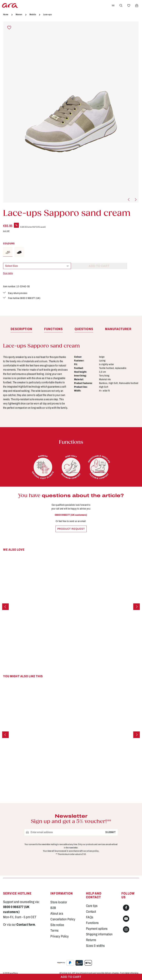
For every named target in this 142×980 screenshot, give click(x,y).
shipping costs (86, 973)
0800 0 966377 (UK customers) (71, 516)
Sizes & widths (95, 946)
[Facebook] (126, 908)
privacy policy (93, 851)
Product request (71, 530)
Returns (91, 940)
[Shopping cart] (137, 5)
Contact (91, 912)
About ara (57, 913)
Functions (92, 923)
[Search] (121, 5)
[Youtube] (126, 919)
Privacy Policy (60, 936)
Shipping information (99, 934)
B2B (53, 908)
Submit (111, 832)
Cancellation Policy (63, 919)
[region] (71, 112)
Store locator (59, 902)
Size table (8, 273)
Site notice (57, 925)
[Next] (135, 200)
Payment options (97, 929)
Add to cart (71, 977)
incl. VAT (6, 231)
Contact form (26, 925)
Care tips (92, 906)
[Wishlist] (129, 5)
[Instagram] (126, 929)
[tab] (21, 330)
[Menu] (113, 5)
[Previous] (129, 200)
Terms (54, 931)
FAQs (90, 917)
